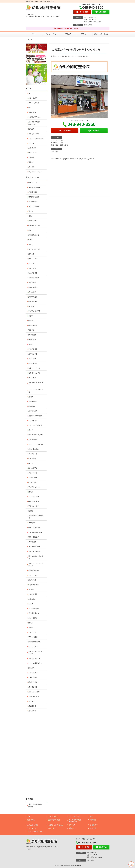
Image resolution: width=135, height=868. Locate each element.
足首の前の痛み (34, 696)
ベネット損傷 (33, 421)
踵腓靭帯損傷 (33, 682)
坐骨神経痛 (32, 542)
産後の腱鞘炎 (33, 287)
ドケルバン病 (33, 473)
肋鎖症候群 (32, 359)
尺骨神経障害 (33, 440)
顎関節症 (31, 330)
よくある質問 (33, 594)
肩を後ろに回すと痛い (36, 416)
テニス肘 (31, 263)
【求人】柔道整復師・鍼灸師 (36, 806)
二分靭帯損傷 (33, 677)
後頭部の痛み (33, 325)
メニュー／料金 (51, 34)
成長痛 (31, 627)
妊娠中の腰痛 (33, 221)
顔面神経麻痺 (33, 302)
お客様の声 (67, 34)
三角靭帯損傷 (33, 673)
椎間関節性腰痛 (34, 197)
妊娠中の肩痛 (33, 297)
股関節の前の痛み (34, 551)
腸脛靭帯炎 (32, 580)
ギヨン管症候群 (34, 497)
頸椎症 (31, 240)
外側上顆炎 (32, 268)
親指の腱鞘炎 (33, 468)
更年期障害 (32, 711)
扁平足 (31, 604)
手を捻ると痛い (34, 506)
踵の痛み (31, 668)
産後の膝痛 (32, 292)
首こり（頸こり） (34, 249)
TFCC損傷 (32, 523)
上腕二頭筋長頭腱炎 (35, 425)
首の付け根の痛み (34, 187)
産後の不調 (32, 378)
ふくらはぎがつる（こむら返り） (36, 652)
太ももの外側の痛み (35, 532)
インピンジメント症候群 (36, 391)
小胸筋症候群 (33, 349)
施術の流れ (32, 112)
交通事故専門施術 (34, 117)
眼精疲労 (31, 321)
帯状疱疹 (31, 306)
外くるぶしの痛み (34, 692)
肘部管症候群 (33, 401)
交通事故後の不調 (34, 311)
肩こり (31, 430)
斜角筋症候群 (33, 363)
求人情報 (31, 167)
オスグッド (32, 632)
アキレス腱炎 (33, 637)
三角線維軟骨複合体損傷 (36, 517)
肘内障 (31, 397)
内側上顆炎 (32, 459)
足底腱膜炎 (32, 706)
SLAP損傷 (32, 406)
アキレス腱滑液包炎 (35, 663)
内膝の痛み (32, 599)
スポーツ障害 (33, 618)
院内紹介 (31, 129)
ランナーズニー (34, 575)
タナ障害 (31, 589)
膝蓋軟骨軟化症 (34, 570)
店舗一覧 (31, 158)
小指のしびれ (33, 482)
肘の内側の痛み (34, 449)
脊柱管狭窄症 (33, 202)
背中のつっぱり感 (34, 373)
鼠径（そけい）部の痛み (36, 557)
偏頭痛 (31, 344)
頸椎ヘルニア (33, 183)
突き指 (31, 511)
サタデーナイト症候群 (36, 444)
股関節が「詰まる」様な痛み (36, 564)
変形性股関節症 (34, 537)
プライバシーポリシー (36, 172)
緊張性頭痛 (32, 335)
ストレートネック (34, 368)
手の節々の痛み (34, 501)
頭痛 (30, 230)
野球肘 (31, 463)
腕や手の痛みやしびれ (36, 435)
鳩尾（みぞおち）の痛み (36, 384)
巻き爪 (31, 216)
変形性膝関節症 (34, 585)
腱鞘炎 (31, 492)
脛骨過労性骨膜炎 (34, 642)
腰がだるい (32, 254)
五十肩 (31, 211)
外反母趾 (31, 701)
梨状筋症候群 (33, 273)
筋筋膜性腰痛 (33, 192)
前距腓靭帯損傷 (34, 613)
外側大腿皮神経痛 (34, 528)
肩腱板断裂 (32, 283)
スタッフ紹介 (33, 98)
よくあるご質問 (34, 134)
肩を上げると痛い (34, 206)
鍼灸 (30, 108)
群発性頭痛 (32, 340)
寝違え (31, 244)
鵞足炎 (31, 623)
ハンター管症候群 (34, 547)
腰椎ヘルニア (33, 259)
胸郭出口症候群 (34, 235)
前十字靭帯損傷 (34, 608)
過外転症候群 (33, 354)
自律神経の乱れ (34, 278)
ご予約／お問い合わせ (101, 34)
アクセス (84, 34)
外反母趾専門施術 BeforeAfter (34, 123)
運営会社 (31, 162)
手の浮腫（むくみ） (35, 487)
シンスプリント (34, 647)
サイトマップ (33, 153)
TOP (34, 34)
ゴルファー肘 (33, 454)
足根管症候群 (33, 687)
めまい (31, 316)
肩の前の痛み (33, 411)
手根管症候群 (33, 478)
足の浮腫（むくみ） (35, 658)
